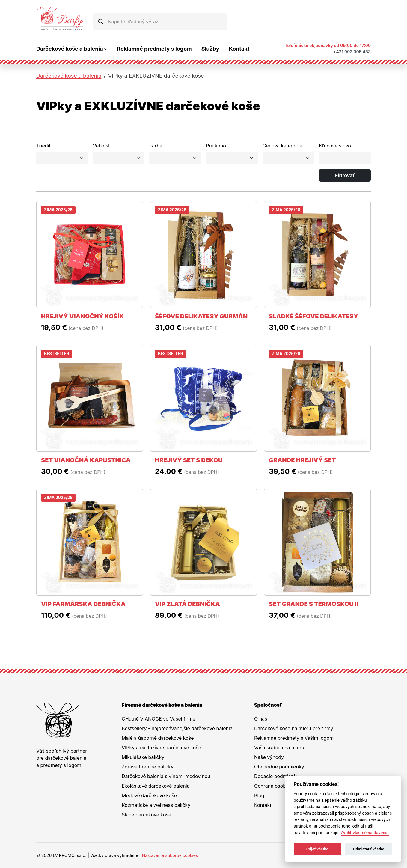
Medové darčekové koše (149, 795)
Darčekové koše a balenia (69, 76)
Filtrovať (345, 175)
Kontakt (239, 49)
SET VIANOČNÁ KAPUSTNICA (86, 460)
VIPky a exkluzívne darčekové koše (161, 748)
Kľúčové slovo (335, 146)
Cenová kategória (282, 146)
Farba (156, 146)
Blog (259, 795)
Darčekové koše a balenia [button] (70, 49)
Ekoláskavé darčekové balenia (156, 786)
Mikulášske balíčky (143, 757)
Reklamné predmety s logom (154, 49)
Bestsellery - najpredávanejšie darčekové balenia (177, 728)
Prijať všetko (317, 849)
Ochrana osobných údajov (284, 786)
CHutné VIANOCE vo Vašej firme (159, 719)
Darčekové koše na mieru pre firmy (294, 728)
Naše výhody (269, 757)
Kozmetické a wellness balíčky (156, 805)
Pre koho (216, 146)
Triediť (44, 146)
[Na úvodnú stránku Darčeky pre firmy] (60, 19)
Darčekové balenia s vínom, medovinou (166, 776)
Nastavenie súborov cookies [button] (170, 855)
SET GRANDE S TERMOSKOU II (313, 604)
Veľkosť (101, 146)
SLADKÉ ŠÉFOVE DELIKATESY (313, 316)
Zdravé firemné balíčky (148, 767)
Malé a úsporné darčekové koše (158, 738)
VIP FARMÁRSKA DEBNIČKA (83, 604)
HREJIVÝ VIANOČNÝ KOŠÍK (82, 316)
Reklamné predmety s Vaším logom (294, 738)
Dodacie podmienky (277, 776)
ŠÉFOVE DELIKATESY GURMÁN (201, 316)
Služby (210, 49)
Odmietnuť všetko (369, 849)
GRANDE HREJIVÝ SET (302, 460)
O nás (261, 719)
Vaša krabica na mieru (279, 748)
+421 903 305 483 (352, 52)
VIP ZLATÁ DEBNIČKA (187, 604)
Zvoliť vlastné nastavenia (365, 833)
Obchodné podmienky (279, 767)
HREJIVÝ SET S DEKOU (189, 460)
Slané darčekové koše (146, 815)
